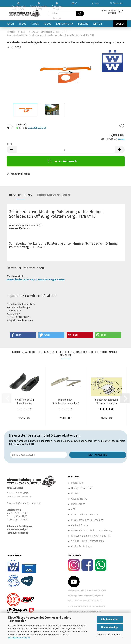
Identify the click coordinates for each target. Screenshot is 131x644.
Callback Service (80, 525)
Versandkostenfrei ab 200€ (39, 4)
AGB (73, 509)
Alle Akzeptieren (110, 619)
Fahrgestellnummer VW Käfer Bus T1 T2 (91, 536)
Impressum (77, 483)
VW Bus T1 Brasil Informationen (88, 541)
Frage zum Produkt (20, 174)
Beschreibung (20, 195)
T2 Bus (35, 24)
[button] (11, 150)
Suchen (120, 24)
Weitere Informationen (110, 634)
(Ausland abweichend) (37, 128)
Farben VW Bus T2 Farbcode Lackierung (91, 531)
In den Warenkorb (62, 161)
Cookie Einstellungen (82, 546)
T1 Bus (22, 24)
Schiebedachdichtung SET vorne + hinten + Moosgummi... (106, 402)
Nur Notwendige (110, 627)
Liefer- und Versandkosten (85, 515)
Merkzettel (116, 3)
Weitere (98, 24)
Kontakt (75, 494)
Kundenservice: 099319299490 (18, 4)
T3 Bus (47, 24)
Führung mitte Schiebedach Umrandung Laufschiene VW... (65, 402)
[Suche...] (80, 13)
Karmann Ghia (65, 24)
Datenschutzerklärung (19, 638)
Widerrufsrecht (79, 499)
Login (95, 3)
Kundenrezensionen (53, 195)
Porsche (83, 24)
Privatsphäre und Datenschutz (87, 520)
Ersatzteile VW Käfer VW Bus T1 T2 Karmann (57, 4)
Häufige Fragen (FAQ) (82, 488)
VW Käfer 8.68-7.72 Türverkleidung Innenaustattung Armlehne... (24, 402)
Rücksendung (78, 504)
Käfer (10, 24)
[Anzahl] (66, 150)
